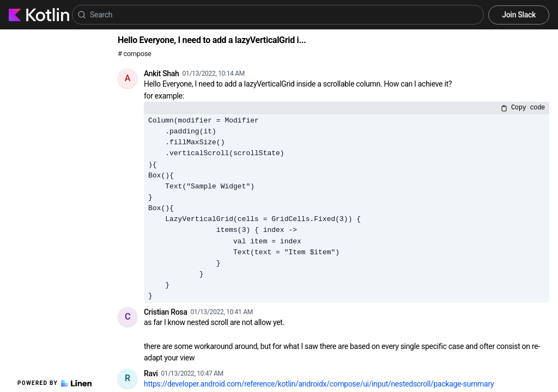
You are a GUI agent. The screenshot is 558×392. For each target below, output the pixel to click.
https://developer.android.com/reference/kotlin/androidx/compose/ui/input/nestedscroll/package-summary (319, 384)
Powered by (54, 383)
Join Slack (519, 15)
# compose (134, 54)
